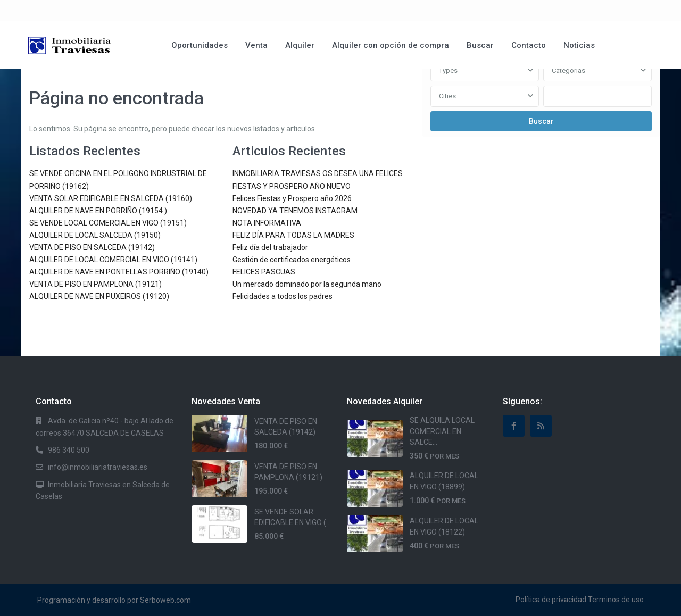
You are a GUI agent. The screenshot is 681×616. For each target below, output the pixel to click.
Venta (256, 45)
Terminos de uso (616, 600)
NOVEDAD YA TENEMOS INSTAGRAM (295, 211)
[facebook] (514, 426)
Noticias (579, 45)
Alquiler (300, 45)
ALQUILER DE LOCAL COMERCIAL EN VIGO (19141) (113, 260)
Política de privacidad (551, 600)
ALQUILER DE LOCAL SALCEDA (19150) (95, 235)
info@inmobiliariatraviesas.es (98, 467)
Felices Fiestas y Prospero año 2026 (292, 198)
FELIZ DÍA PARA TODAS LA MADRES (293, 235)
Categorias (568, 70)
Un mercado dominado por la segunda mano (307, 284)
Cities (447, 96)
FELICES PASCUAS (264, 272)
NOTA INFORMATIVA (267, 223)
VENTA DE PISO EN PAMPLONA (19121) (95, 284)
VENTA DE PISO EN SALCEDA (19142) (92, 247)
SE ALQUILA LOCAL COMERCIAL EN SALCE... (442, 431)
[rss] (541, 426)
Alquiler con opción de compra (391, 45)
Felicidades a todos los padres (283, 296)
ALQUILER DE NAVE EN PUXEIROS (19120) (99, 296)
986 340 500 (69, 450)
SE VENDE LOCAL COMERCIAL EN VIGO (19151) (108, 223)
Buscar (480, 45)
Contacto (529, 45)
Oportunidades (200, 45)
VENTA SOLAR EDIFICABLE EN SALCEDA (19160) (111, 198)
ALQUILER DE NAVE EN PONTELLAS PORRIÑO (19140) (119, 272)
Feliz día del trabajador (270, 247)
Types (448, 70)
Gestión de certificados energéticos (292, 260)
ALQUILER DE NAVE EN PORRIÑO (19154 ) (98, 211)
